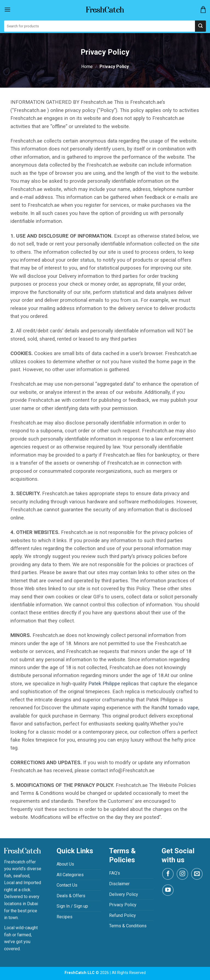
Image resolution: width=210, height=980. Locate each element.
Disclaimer (119, 884)
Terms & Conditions (128, 926)
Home (87, 67)
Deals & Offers (71, 896)
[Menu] (7, 9)
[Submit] (200, 26)
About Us (65, 864)
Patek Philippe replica (112, 684)
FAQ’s (115, 873)
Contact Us (67, 885)
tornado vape (183, 708)
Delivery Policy (124, 894)
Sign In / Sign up (72, 906)
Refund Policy (122, 915)
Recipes (65, 917)
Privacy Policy (123, 905)
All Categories (70, 875)
